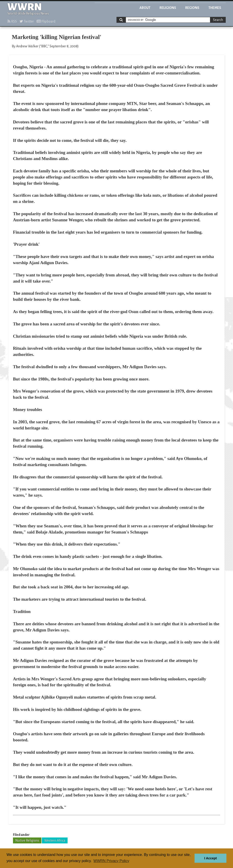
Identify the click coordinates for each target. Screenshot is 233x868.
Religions (168, 8)
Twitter (27, 21)
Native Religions (27, 840)
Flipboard (46, 21)
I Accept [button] (210, 858)
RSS (12, 21)
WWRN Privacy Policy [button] (111, 861)
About (145, 8)
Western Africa (55, 840)
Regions (192, 8)
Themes (215, 8)
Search (218, 20)
